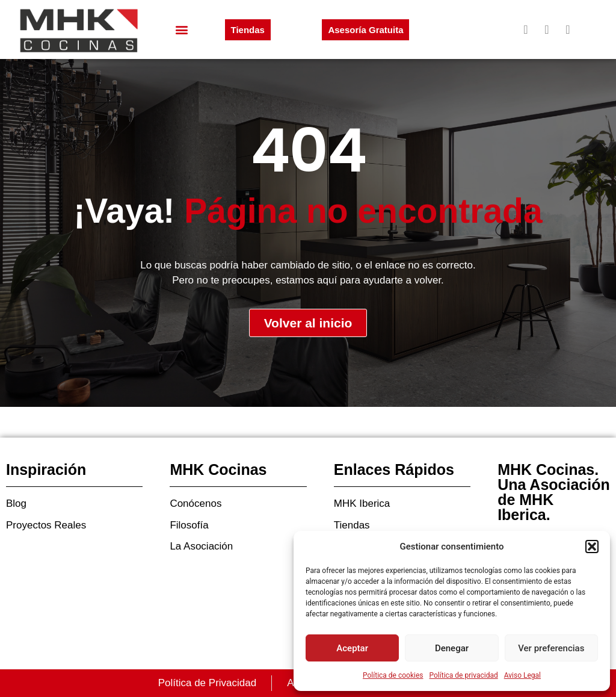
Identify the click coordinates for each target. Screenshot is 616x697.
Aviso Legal (522, 675)
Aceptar (352, 648)
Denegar (452, 648)
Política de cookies (393, 675)
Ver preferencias (551, 648)
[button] (592, 547)
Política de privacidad (464, 675)
